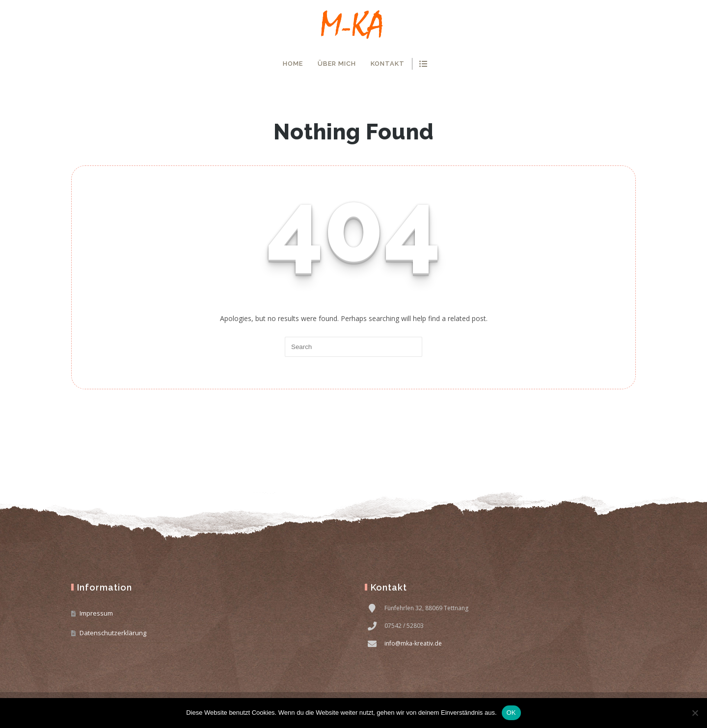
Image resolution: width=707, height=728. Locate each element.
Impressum (96, 613)
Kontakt (388, 64)
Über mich (337, 64)
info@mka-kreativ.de (413, 643)
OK (511, 713)
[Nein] (695, 713)
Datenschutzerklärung (113, 633)
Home (293, 64)
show (423, 64)
